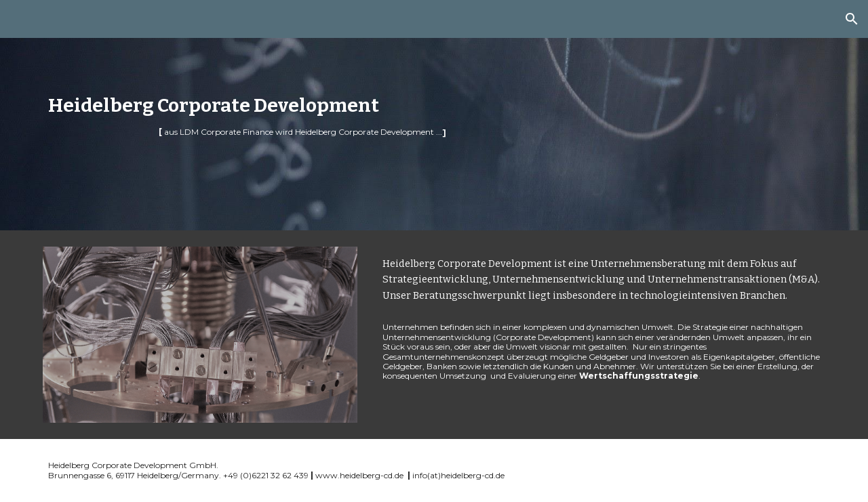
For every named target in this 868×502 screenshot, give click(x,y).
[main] (334, 115)
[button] (852, 19)
